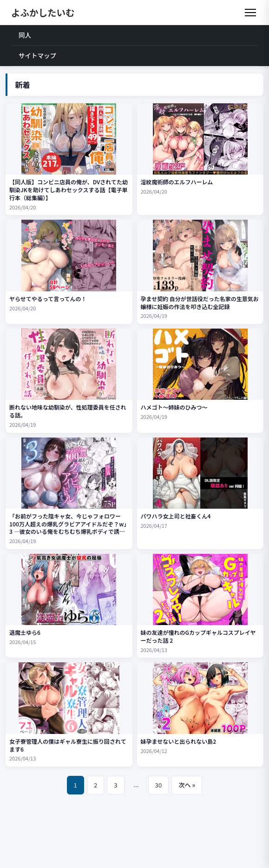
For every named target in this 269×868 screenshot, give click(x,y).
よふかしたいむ (43, 12)
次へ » (187, 785)
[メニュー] (250, 13)
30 (159, 785)
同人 (25, 35)
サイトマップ (37, 55)
